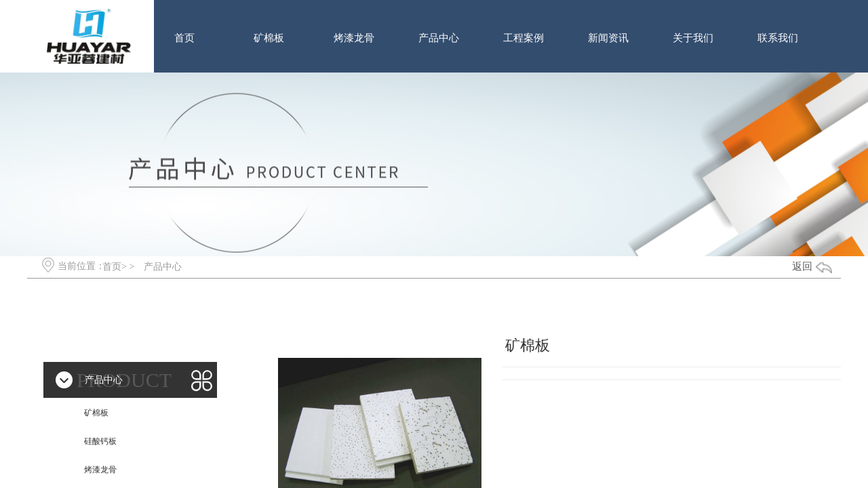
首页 (184, 38)
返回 (802, 266)
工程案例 (524, 38)
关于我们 (693, 38)
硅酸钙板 (100, 441)
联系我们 (778, 38)
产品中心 (439, 38)
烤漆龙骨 (354, 38)
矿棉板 (269, 38)
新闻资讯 (608, 38)
